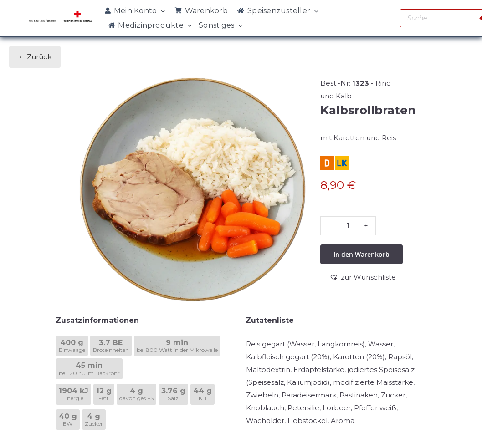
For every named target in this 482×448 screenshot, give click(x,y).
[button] (363, 277)
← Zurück (35, 57)
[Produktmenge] (348, 226)
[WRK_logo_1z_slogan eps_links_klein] (60, 13)
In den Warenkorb (361, 254)
